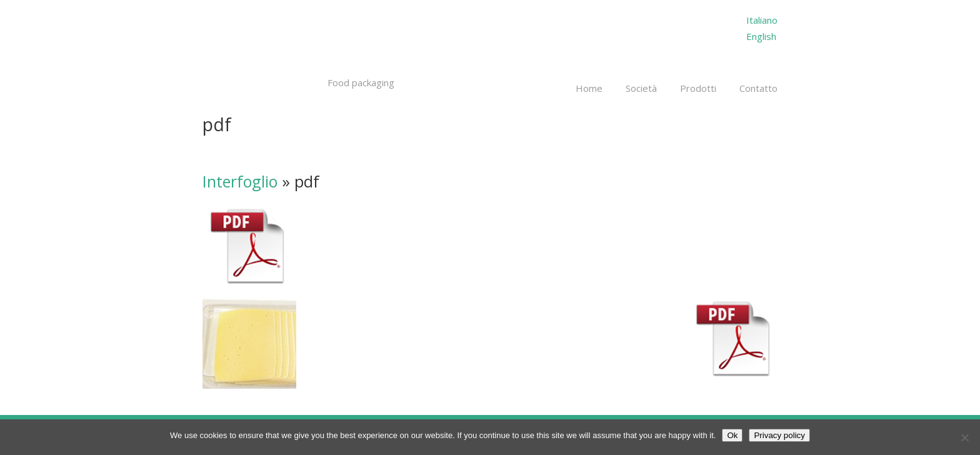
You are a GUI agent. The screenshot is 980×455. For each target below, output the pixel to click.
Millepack (285, 42)
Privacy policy (779, 435)
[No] (964, 437)
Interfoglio (240, 181)
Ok (732, 435)
